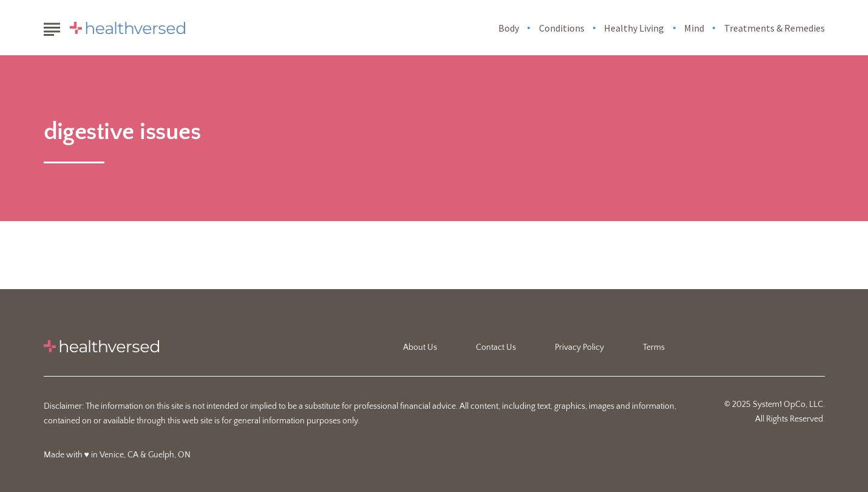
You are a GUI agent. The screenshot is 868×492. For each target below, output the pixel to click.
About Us (420, 347)
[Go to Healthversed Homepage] (127, 28)
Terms (654, 347)
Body (509, 28)
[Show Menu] (52, 27)
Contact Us (496, 347)
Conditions (562, 28)
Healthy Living (634, 28)
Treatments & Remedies (775, 28)
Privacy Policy (579, 347)
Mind (694, 28)
